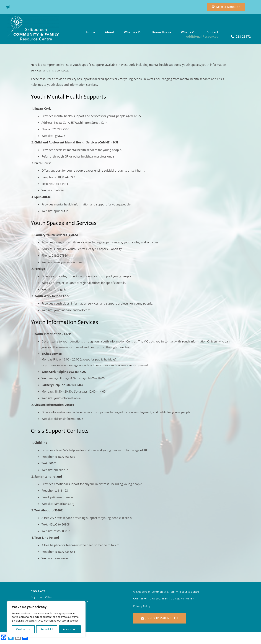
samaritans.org (64, 504)
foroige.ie (60, 289)
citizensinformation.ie (68, 419)
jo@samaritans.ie (62, 497)
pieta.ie (59, 190)
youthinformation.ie (67, 398)
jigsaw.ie (59, 136)
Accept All (70, 629)
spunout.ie (61, 211)
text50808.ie (62, 531)
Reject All (47, 629)
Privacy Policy (142, 606)
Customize (23, 629)
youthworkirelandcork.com (72, 310)
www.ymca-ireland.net (69, 262)
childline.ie (61, 470)
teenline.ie (61, 558)
